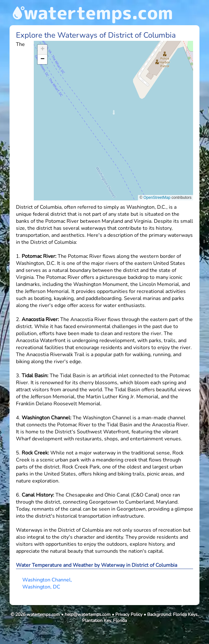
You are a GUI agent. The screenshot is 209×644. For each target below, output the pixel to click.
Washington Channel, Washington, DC (47, 583)
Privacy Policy (129, 614)
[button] (114, 114)
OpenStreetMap (157, 198)
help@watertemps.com (88, 614)
